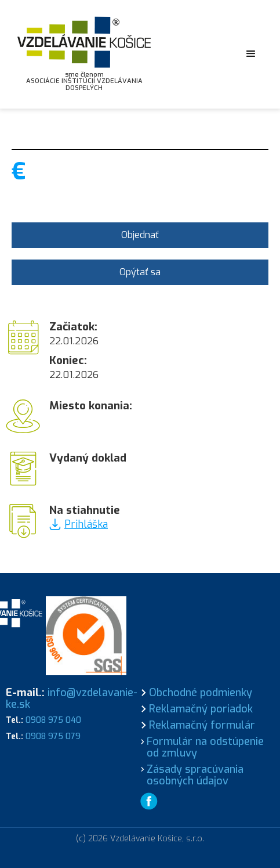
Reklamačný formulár (202, 725)
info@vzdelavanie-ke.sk (72, 698)
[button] (251, 54)
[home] (84, 54)
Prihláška (86, 524)
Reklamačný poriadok (201, 709)
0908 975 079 (53, 736)
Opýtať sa (140, 272)
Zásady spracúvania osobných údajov (195, 775)
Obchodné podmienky (201, 693)
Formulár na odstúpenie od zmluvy (205, 747)
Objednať (140, 235)
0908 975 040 (53, 720)
